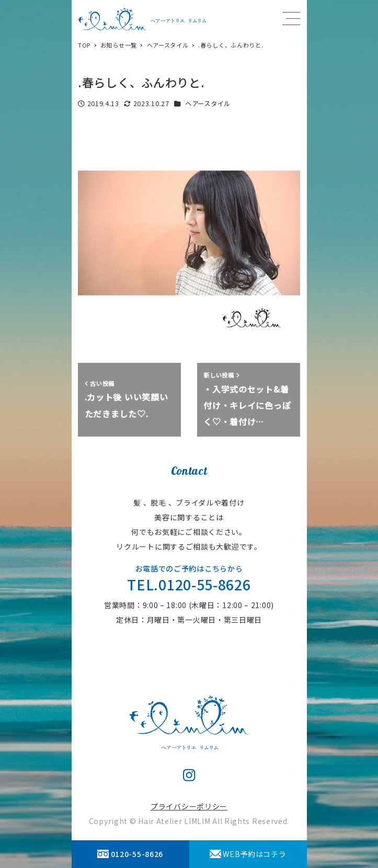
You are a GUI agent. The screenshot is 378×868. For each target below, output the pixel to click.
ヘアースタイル (208, 104)
